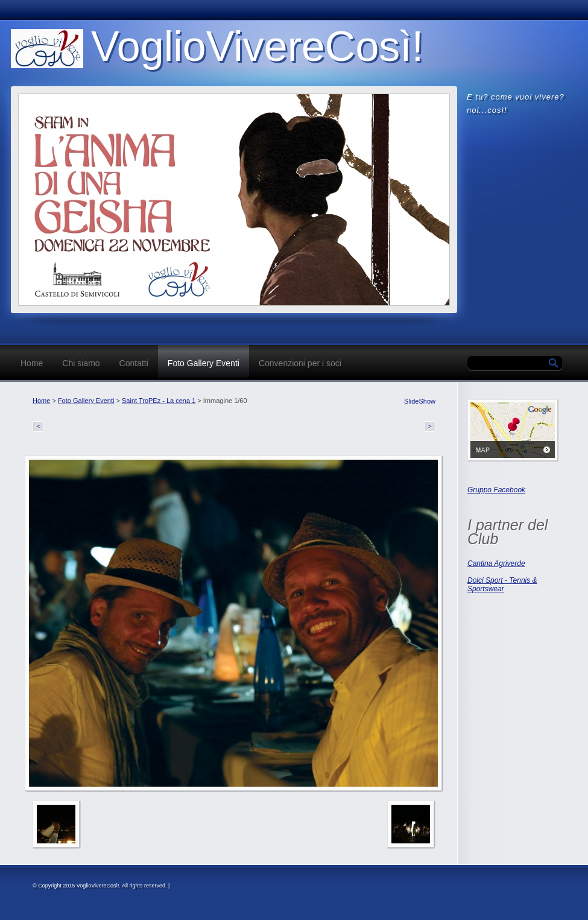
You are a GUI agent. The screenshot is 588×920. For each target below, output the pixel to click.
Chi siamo (81, 363)
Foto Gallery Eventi (204, 363)
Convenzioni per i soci (300, 363)
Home (32, 363)
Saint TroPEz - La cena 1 (159, 401)
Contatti (134, 363)
